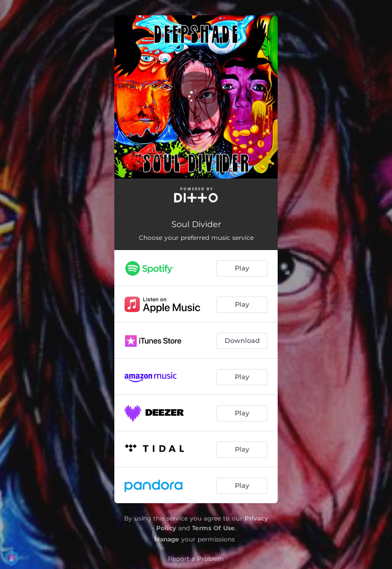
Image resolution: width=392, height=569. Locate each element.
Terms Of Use (213, 528)
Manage (167, 539)
